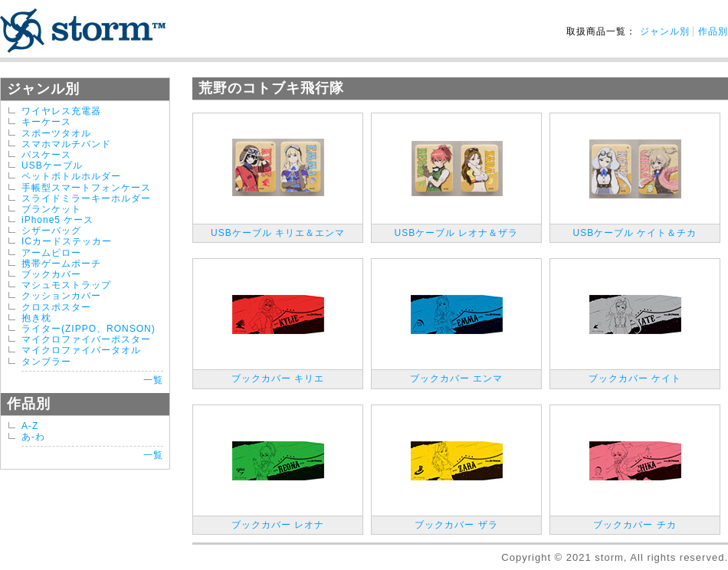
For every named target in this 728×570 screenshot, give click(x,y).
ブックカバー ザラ (456, 525)
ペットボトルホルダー (71, 176)
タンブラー (46, 362)
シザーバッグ (51, 231)
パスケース (46, 155)
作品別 (713, 31)
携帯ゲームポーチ (61, 264)
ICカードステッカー (67, 241)
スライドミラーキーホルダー (86, 198)
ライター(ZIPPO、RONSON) (89, 329)
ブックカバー (51, 274)
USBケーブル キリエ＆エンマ (278, 233)
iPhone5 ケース (57, 220)
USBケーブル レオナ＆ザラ (456, 233)
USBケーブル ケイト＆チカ (635, 233)
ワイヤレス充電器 (61, 111)
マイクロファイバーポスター (86, 339)
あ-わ (33, 437)
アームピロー (51, 253)
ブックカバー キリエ (278, 378)
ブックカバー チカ (635, 525)
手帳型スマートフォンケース (86, 188)
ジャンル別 (665, 31)
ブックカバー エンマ (456, 378)
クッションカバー (61, 296)
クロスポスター (56, 307)
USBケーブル (52, 165)
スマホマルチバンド (66, 144)
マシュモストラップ (66, 285)
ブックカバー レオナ (278, 525)
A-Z (30, 426)
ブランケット (51, 209)
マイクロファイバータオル (81, 350)
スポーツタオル (56, 133)
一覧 (153, 380)
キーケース (46, 122)
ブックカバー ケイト (635, 378)
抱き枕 (36, 318)
